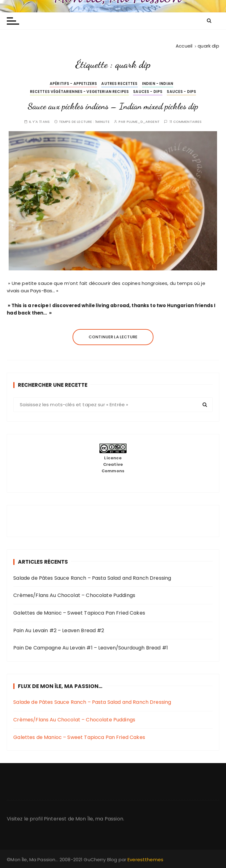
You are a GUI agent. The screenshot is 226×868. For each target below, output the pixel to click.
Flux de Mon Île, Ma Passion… (60, 686)
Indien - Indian (158, 83)
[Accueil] (184, 46)
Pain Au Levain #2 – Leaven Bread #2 (59, 630)
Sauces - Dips (148, 92)
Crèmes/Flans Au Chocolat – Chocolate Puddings (74, 595)
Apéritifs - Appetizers (73, 83)
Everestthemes (145, 860)
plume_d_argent (143, 122)
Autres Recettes (119, 83)
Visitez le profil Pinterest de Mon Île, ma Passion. (65, 819)
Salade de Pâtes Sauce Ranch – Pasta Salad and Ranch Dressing (92, 578)
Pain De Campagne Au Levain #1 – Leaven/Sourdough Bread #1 (91, 648)
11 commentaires (186, 122)
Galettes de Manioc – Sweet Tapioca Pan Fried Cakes (79, 613)
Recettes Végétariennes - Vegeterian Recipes (79, 92)
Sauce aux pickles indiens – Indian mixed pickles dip (113, 106)
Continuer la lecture (113, 337)
